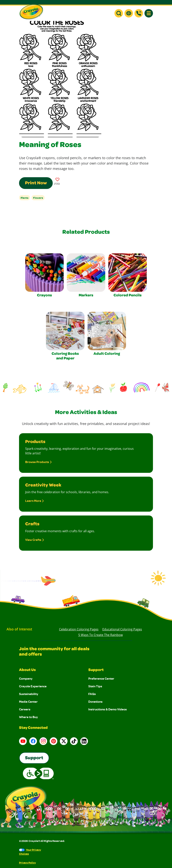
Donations (95, 702)
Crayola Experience (33, 686)
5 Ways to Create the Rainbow (101, 635)
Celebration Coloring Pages (79, 629)
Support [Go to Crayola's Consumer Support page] (34, 758)
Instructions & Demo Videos (108, 709)
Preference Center (101, 678)
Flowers (38, 198)
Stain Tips (95, 686)
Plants (25, 198)
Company (26, 678)
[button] (119, 13)
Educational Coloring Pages (122, 629)
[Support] (139, 13)
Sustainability (29, 694)
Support (96, 670)
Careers (25, 709)
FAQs (92, 694)
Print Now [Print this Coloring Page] (36, 183)
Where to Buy (28, 717)
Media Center (28, 702)
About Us (27, 670)
